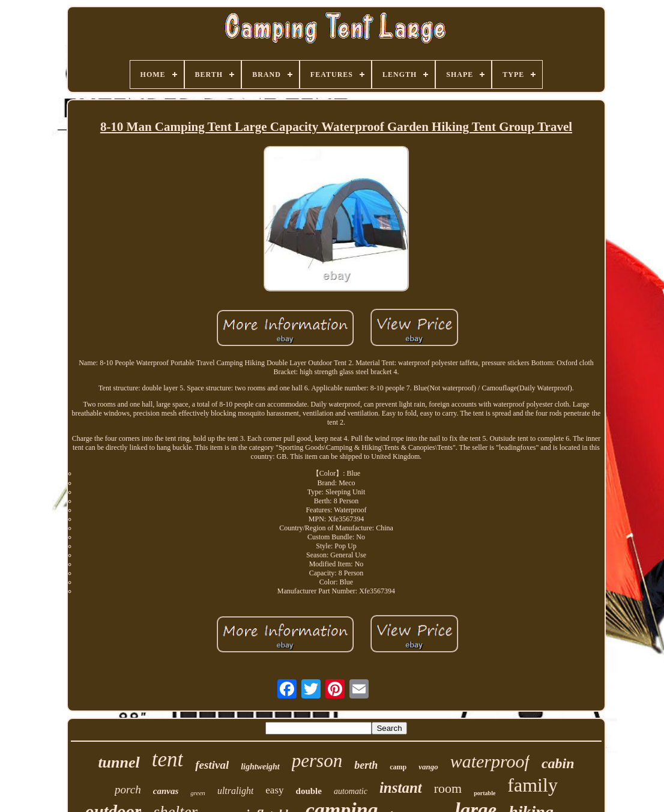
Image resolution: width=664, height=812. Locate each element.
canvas (166, 791)
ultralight (235, 791)
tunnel (119, 762)
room (448, 788)
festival (212, 765)
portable (484, 793)
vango (428, 767)
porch (128, 789)
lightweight (260, 767)
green (198, 793)
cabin (558, 763)
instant (401, 788)
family (533, 785)
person (317, 761)
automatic (351, 791)
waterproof (490, 761)
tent (168, 759)
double (309, 791)
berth (366, 765)
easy (274, 790)
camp (398, 767)
